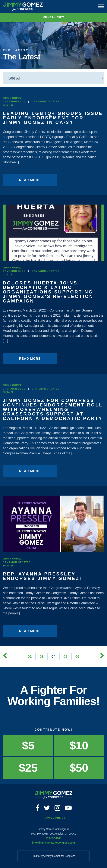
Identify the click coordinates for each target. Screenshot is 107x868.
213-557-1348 (53, 838)
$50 (79, 768)
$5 (28, 746)
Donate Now (53, 17)
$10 (79, 746)
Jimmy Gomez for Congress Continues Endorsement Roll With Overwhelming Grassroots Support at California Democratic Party (53, 409)
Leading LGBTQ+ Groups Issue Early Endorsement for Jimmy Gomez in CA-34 (53, 118)
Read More (30, 180)
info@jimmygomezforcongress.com (53, 843)
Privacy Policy (54, 818)
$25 (28, 768)
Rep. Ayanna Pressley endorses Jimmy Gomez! (42, 576)
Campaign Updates (46, 102)
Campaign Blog (14, 102)
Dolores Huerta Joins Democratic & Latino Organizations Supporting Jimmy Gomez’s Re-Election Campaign (48, 292)
